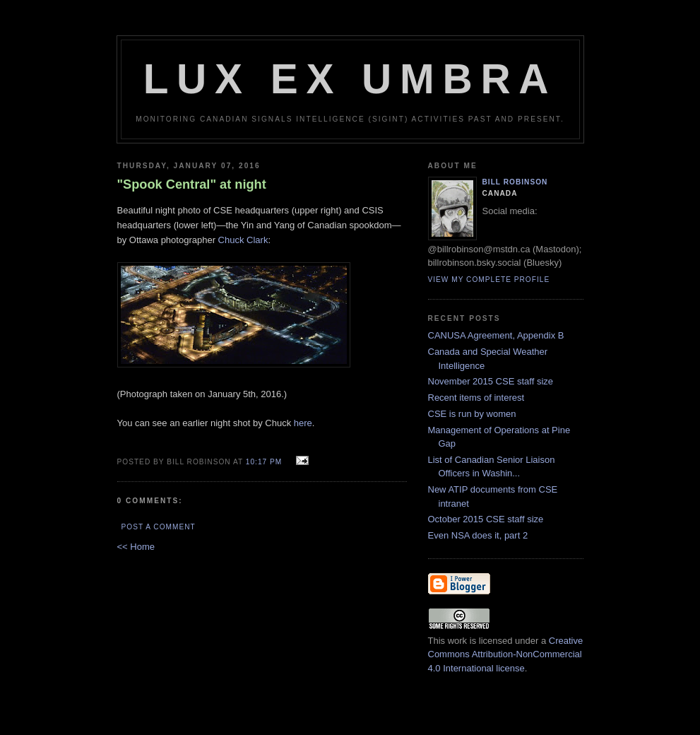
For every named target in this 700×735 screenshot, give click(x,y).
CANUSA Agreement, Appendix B (496, 335)
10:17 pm (264, 462)
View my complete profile (489, 280)
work (457, 641)
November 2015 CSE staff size (491, 381)
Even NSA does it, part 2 (478, 535)
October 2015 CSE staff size (486, 519)
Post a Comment (159, 527)
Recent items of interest (476, 398)
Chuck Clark (243, 240)
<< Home (136, 547)
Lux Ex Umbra (350, 79)
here (303, 423)
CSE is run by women (472, 414)
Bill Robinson (515, 182)
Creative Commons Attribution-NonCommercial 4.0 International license (506, 654)
